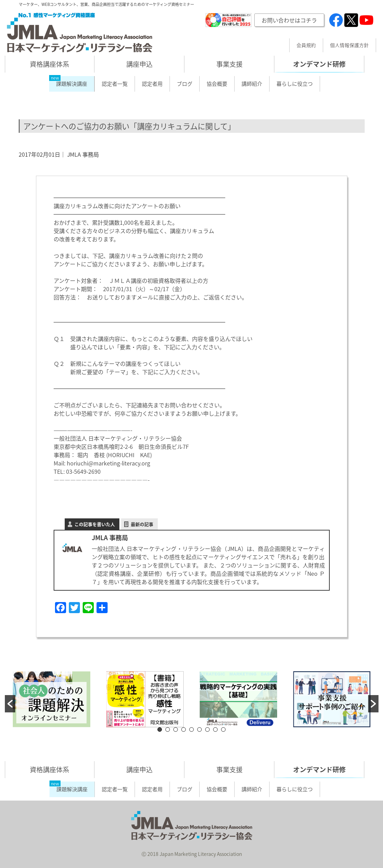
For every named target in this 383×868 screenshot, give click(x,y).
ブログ (185, 84)
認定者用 (152, 84)
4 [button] (184, 730)
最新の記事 (142, 524)
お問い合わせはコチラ (289, 20)
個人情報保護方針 (349, 45)
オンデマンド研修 (319, 64)
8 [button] (215, 730)
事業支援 (229, 64)
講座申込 (139, 64)
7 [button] (207, 730)
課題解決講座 (72, 84)
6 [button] (199, 730)
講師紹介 (252, 84)
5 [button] (191, 730)
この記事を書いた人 (95, 524)
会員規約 (306, 45)
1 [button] (160, 730)
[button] (10, 704)
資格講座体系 (49, 64)
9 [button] (223, 730)
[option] (52, 699)
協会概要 (217, 84)
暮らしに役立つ (295, 84)
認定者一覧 (115, 84)
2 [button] (168, 730)
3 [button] (176, 730)
